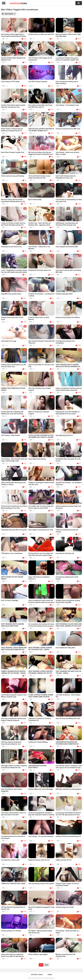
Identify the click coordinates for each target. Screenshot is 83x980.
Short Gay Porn (39, 978)
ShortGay (18, 3)
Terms (50, 975)
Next (46, 965)
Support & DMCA (37, 975)
